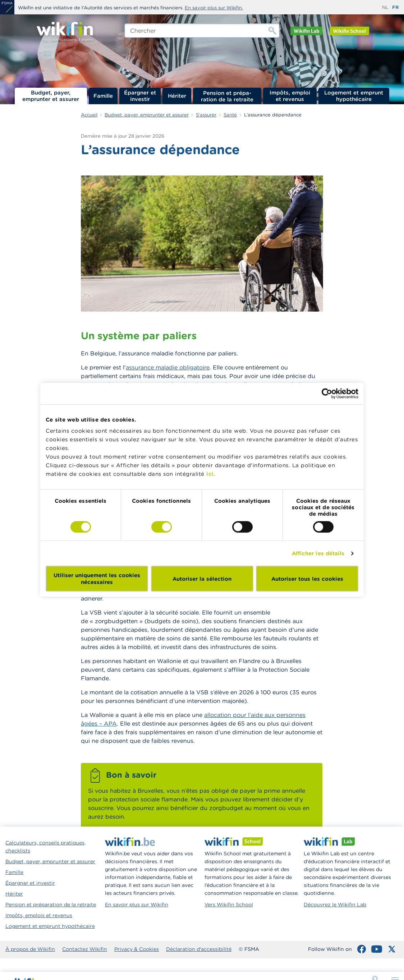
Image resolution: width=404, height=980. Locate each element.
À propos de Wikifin (30, 949)
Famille (103, 96)
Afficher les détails (318, 553)
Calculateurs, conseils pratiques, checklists (45, 847)
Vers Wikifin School (229, 905)
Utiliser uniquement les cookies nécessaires (97, 579)
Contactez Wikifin (85, 949)
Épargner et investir (140, 96)
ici (210, 474)
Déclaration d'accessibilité (199, 949)
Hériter (177, 96)
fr (395, 7)
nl (385, 7)
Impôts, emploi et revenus (290, 96)
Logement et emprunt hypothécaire (354, 96)
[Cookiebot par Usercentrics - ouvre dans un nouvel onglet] (327, 394)
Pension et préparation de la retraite (227, 96)
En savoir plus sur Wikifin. (214, 8)
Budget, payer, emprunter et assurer (51, 96)
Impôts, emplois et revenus (39, 915)
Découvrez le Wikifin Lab (335, 905)
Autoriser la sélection (202, 579)
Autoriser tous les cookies (307, 579)
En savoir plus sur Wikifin (137, 905)
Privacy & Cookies (137, 949)
